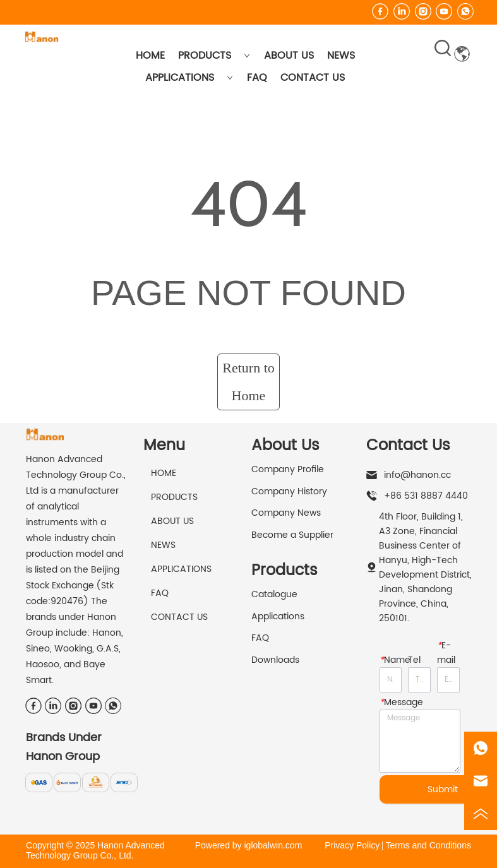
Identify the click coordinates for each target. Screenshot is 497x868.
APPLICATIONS (189, 78)
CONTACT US (313, 78)
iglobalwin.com (273, 845)
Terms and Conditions (428, 845)
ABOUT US (289, 56)
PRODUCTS (214, 56)
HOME (150, 56)
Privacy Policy (352, 845)
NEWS (341, 56)
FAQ (257, 78)
